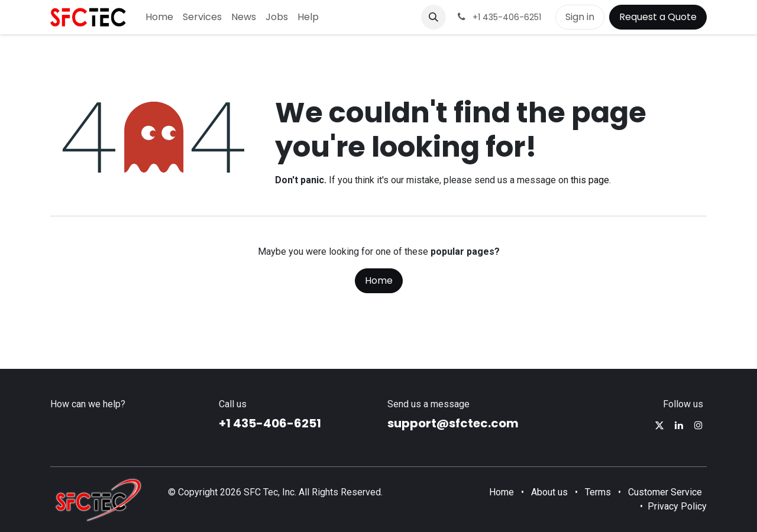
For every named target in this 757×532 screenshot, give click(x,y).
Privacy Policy (677, 506)
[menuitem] (159, 17)
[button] (434, 17)
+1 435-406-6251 (270, 423)
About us (549, 492)
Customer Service (665, 492)
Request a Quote (658, 17)
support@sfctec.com (453, 423)
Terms (598, 492)
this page (590, 180)
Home (379, 280)
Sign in (580, 17)
